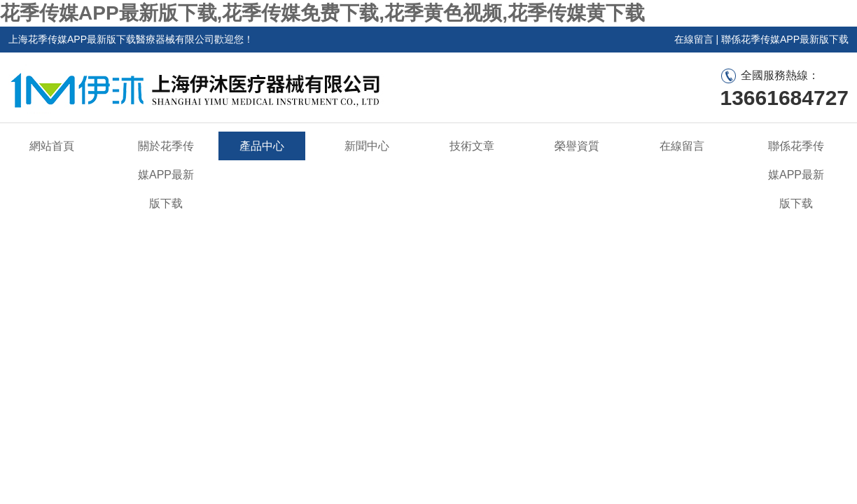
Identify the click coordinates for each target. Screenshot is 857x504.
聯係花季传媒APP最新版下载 (785, 39)
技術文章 (472, 146)
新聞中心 (367, 146)
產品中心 (262, 146)
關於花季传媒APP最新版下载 (166, 175)
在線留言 (694, 39)
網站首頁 (52, 146)
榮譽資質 (577, 146)
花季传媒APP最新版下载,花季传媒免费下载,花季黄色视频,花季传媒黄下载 (322, 13)
